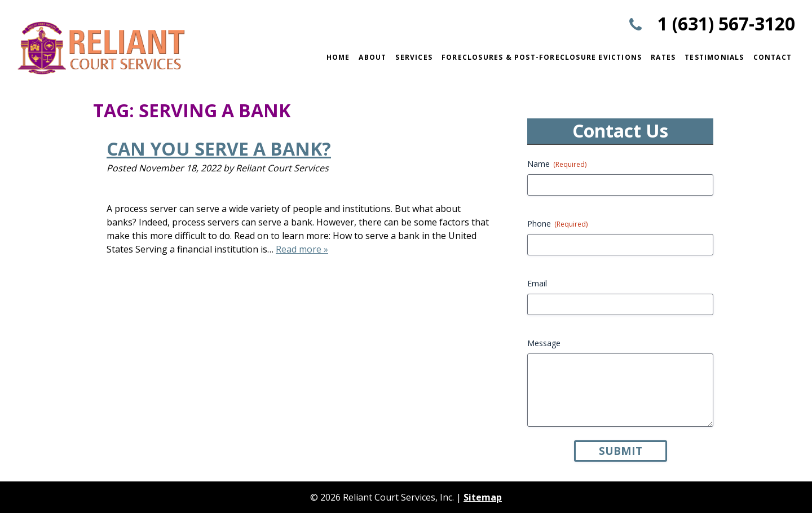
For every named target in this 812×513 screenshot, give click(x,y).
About (372, 57)
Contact (773, 57)
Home (338, 57)
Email (537, 283)
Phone (557, 224)
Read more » (302, 249)
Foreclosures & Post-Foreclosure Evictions (542, 57)
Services (414, 57)
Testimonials (714, 57)
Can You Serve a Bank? (219, 149)
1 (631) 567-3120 (726, 23)
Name (557, 164)
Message (544, 343)
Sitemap (483, 497)
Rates (663, 57)
